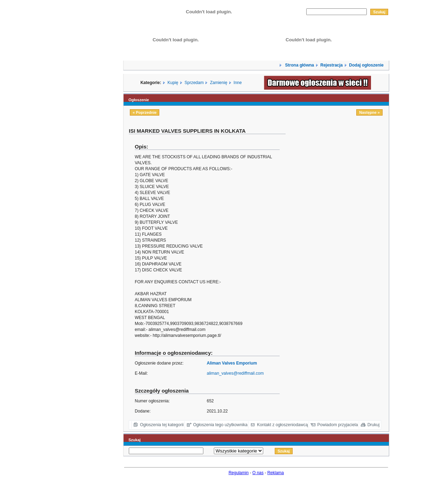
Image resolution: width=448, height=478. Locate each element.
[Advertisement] (340, 275)
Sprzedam (194, 83)
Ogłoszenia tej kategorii (162, 425)
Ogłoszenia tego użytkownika (220, 425)
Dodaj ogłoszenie (366, 65)
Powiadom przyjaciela (338, 425)
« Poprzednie (145, 112)
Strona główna (299, 65)
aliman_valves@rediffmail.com (235, 373)
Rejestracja (331, 65)
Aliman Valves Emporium (232, 363)
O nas (258, 473)
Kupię (173, 83)
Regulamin (239, 473)
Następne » (369, 112)
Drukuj (374, 425)
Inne (237, 83)
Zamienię (219, 83)
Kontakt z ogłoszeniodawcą (282, 425)
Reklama (276, 473)
